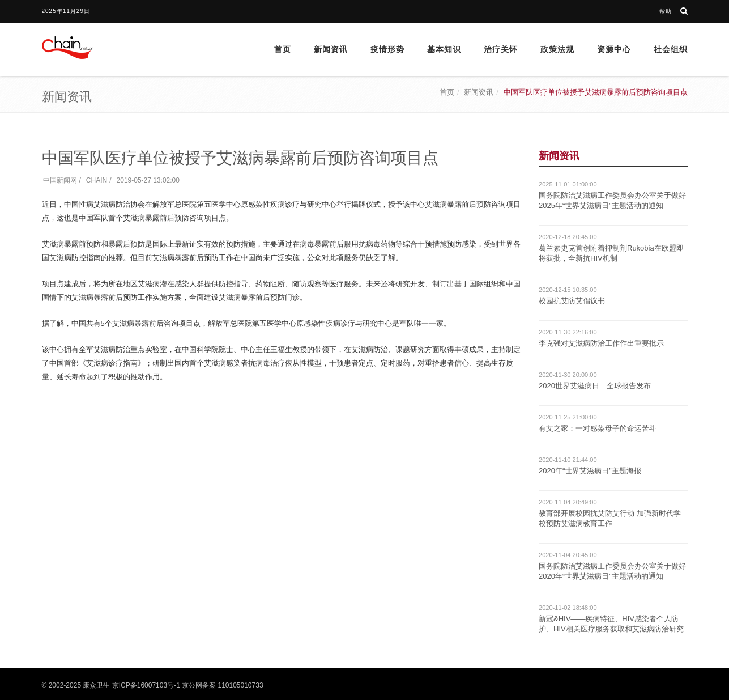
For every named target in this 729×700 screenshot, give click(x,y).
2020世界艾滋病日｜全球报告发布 (595, 386)
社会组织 (671, 49)
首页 (283, 49)
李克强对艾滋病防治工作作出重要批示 (601, 343)
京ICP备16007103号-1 (146, 685)
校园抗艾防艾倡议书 (572, 301)
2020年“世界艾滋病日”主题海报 (590, 471)
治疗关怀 (501, 49)
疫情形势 (387, 49)
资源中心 (614, 49)
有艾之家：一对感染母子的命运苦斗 (598, 428)
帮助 (666, 11)
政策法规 (557, 49)
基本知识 (444, 49)
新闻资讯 (331, 49)
